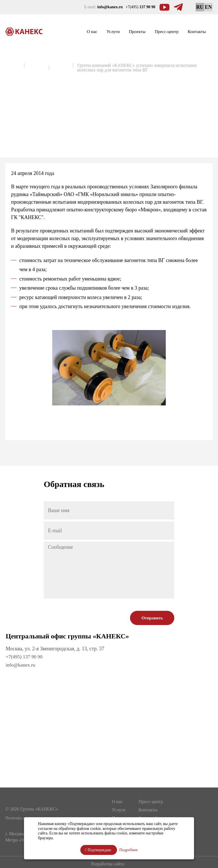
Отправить (152, 618)
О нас (67, 32)
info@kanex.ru (21, 665)
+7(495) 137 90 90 (25, 657)
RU (200, 7)
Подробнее (128, 850)
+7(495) (140, 7)
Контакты (194, 32)
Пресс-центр (157, 32)
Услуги (92, 32)
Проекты (121, 32)
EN (208, 7)
